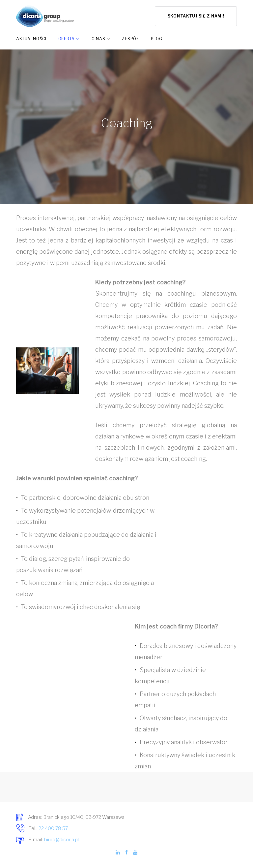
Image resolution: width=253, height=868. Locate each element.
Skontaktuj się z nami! (196, 16)
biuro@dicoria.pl (61, 839)
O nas (98, 39)
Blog (157, 39)
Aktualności (31, 39)
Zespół (130, 39)
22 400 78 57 (53, 828)
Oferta (67, 39)
